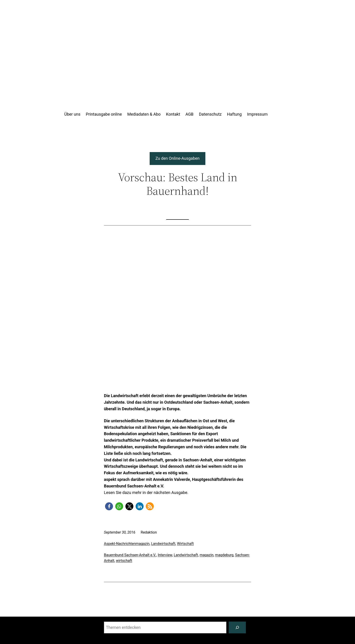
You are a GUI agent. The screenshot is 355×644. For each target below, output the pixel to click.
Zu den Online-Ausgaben (178, 158)
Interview (165, 555)
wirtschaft (124, 561)
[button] (109, 506)
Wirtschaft (185, 544)
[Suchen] (237, 627)
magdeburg (224, 555)
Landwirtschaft (163, 544)
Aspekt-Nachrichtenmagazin (127, 544)
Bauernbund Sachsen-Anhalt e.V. (130, 555)
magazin (207, 555)
